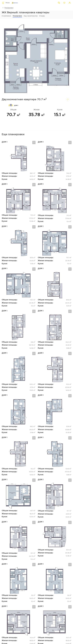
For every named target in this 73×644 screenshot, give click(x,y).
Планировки (9, 8)
